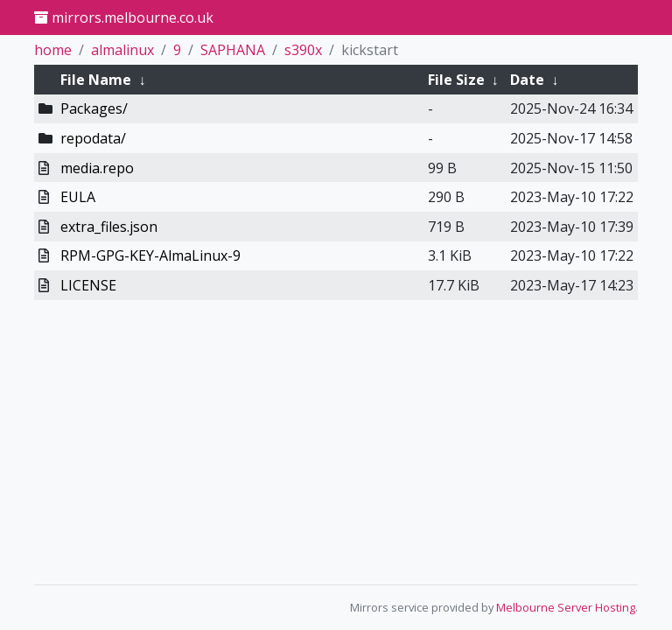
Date (527, 80)
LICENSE (88, 285)
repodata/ (93, 138)
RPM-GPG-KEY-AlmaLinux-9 (150, 255)
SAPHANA (233, 50)
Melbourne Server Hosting (566, 607)
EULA (78, 197)
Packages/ (94, 108)
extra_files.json (109, 227)
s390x (303, 50)
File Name (96, 80)
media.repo (97, 168)
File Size (456, 80)
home (53, 50)
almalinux (122, 50)
